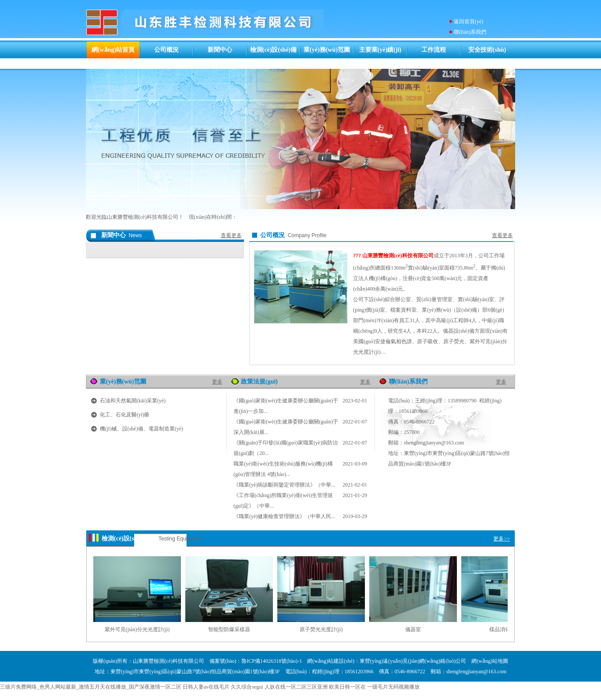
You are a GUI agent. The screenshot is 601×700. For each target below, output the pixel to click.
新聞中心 (220, 50)
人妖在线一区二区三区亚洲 (296, 687)
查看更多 (231, 235)
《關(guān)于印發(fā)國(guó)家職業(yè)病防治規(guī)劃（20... (300, 447)
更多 (217, 382)
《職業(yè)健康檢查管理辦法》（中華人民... (300, 516)
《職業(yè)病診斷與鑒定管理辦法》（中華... (300, 485)
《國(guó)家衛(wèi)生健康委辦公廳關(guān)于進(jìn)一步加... (300, 405)
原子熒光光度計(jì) (321, 629)
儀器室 (413, 629)
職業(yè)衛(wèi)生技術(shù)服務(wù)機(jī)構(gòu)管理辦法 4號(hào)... (300, 468)
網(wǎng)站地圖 (490, 661)
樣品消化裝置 (505, 629)
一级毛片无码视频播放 (393, 687)
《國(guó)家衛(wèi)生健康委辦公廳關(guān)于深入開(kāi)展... (300, 426)
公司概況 (166, 50)
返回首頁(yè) (468, 21)
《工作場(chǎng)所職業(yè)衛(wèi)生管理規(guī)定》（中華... (300, 499)
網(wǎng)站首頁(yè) (113, 55)
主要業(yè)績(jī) (380, 50)
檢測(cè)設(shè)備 (274, 50)
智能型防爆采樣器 (229, 629)
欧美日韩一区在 (347, 687)
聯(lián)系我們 (470, 32)
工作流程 (434, 50)
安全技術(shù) (487, 50)
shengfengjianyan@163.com (434, 443)
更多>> (502, 539)
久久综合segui (247, 687)
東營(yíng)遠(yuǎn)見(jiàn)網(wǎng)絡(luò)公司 (413, 661)
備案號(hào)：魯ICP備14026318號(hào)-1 (256, 661)
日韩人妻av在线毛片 (206, 687)
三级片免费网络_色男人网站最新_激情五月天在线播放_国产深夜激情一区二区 (91, 687)
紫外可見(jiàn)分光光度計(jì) (137, 629)
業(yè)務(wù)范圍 (327, 50)
